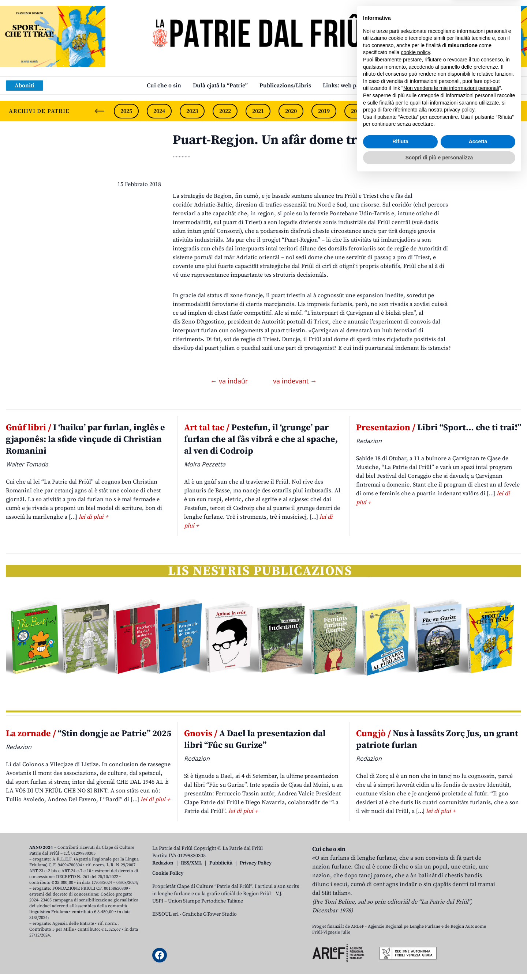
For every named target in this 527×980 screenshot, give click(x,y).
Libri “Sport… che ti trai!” (439, 428)
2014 (489, 111)
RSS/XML (191, 863)
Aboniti (25, 86)
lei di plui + (93, 517)
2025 (126, 111)
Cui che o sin (164, 86)
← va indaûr (230, 381)
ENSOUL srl (165, 914)
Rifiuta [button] (400, 944)
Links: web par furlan (352, 86)
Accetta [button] (478, 944)
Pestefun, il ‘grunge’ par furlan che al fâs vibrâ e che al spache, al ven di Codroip (261, 439)
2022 (225, 111)
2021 (258, 111)
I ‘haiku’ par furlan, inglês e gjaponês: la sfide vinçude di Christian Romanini (85, 439)
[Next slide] (515, 111)
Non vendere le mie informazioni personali (451, 891)
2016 (423, 111)
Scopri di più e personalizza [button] (439, 960)
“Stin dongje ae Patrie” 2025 (89, 734)
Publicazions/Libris (285, 86)
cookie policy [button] (416, 855)
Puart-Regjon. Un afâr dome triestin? (285, 140)
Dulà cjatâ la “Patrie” (220, 86)
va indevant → (295, 381)
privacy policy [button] (459, 912)
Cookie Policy (168, 873)
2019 (324, 111)
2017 (390, 111)
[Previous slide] (100, 111)
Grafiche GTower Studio (210, 914)
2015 (456, 111)
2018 (357, 111)
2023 (192, 111)
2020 (291, 111)
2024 (159, 111)
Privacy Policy (256, 863)
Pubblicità (221, 863)
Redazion (163, 863)
